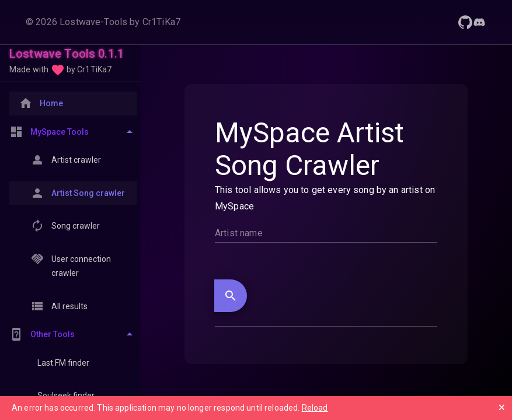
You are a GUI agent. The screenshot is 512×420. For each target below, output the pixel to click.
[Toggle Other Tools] (73, 335)
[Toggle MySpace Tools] (73, 132)
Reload (315, 408)
